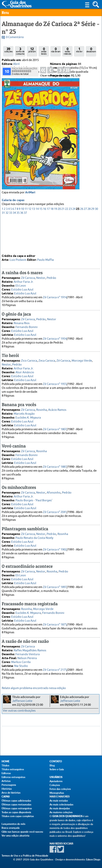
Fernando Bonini (27, 327)
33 (11, 247)
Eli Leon (21, 286)
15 (41, 243)
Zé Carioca (28, 278)
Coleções (55, 785)
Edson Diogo (93, 859)
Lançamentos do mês (13, 824)
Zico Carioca (29, 361)
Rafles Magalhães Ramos (30, 650)
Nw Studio (21, 666)
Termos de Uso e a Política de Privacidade (25, 856)
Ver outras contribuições (19, 711)
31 (3, 247)
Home (5, 761)
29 (93, 243)
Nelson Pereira (27, 658)
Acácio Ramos (57, 410)
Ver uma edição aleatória (15, 836)
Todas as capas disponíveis (16, 812)
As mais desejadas (60, 808)
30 (96, 243)
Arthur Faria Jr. (24, 282)
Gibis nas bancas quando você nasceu (22, 832)
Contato (56, 761)
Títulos (5, 765)
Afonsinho (54, 492)
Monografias (57, 793)
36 (22, 247)
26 (82, 243)
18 (52, 243)
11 (26, 243)
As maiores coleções (61, 812)
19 (56, 243)
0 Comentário (15, 37)
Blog (52, 765)
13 (33, 243)
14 (37, 243)
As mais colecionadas (61, 804)
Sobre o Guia (57, 769)
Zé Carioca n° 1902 (55, 549)
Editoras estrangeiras (13, 777)
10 (22, 243)
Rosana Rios (22, 323)
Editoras (6, 773)
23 (70, 243)
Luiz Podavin (18, 260)
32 (7, 247)
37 (25, 247)
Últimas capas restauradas (16, 804)
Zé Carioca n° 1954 (55, 339)
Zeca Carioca (47, 361)
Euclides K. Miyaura (28, 417)
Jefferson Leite (22, 701)
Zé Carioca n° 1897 (55, 587)
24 (74, 243)
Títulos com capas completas (18, 816)
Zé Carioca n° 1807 (55, 429)
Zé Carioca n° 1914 (55, 297)
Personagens (9, 785)
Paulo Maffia (45, 260)
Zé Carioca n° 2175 (55, 670)
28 (89, 243)
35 (18, 247)
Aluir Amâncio (25, 372)
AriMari (30, 227)
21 (63, 243)
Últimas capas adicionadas (16, 801)
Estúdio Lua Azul (22, 289)
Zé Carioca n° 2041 (55, 512)
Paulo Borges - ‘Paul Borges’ (34, 500)
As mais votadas (59, 801)
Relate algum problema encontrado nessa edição (34, 688)
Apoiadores (56, 781)
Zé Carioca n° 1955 (55, 384)
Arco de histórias (11, 793)
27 (85, 243)
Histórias (7, 789)
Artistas (6, 781)
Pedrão (51, 278)
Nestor (41, 278)
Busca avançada (11, 828)
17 (48, 243)
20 (59, 243)
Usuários (56, 777)
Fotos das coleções (60, 789)
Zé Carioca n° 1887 (55, 467)
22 (67, 243)
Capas (6, 797)
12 (30, 243)
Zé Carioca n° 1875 (55, 624)
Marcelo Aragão (24, 414)
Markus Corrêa (21, 662)
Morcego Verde (82, 361)
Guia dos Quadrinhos (67, 816)
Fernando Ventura (28, 654)
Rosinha (42, 410)
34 (14, 247)
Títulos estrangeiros (13, 769)
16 (45, 243)
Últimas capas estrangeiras (17, 808)
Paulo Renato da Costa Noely (34, 538)
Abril (16, 64)
